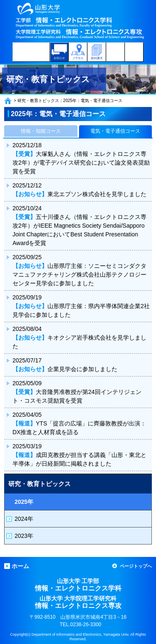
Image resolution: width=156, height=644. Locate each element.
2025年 (24, 502)
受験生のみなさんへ (31, 52)
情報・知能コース (41, 131)
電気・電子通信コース (115, 131)
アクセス (78, 52)
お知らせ (59, 52)
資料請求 (97, 52)
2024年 (24, 519)
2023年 (24, 536)
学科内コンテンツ (115, 52)
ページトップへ (136, 566)
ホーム (8, 101)
